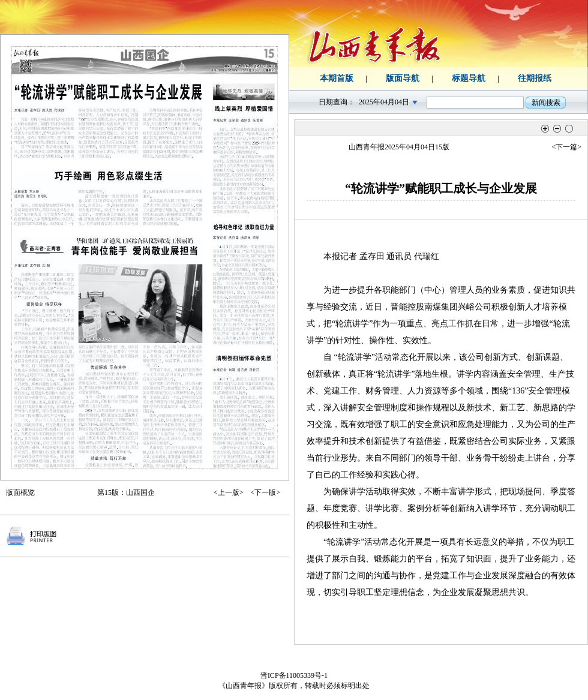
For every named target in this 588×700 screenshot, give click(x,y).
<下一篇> (566, 147)
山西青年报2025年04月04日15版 (399, 147)
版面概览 (20, 492)
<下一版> (265, 492)
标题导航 (469, 78)
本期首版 (337, 78)
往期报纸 (535, 78)
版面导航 (403, 78)
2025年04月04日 (384, 102)
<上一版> (229, 492)
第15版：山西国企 (126, 492)
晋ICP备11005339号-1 (294, 675)
